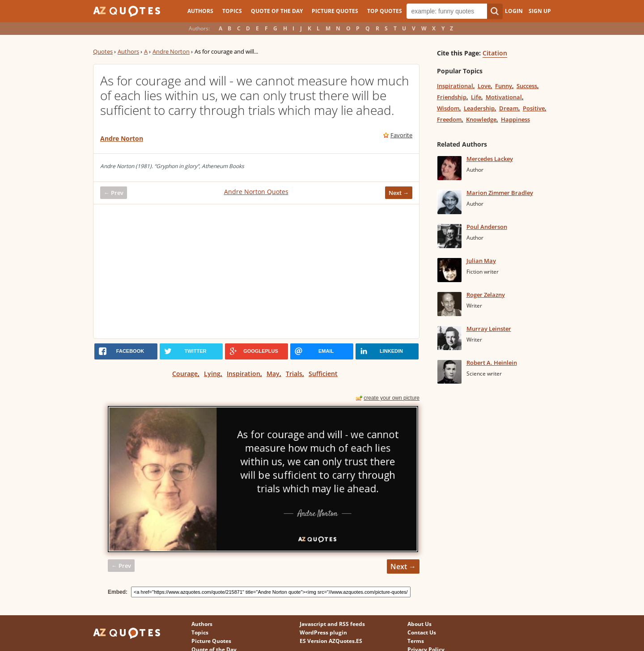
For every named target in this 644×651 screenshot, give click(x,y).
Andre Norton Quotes (256, 192)
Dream (509, 108)
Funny (504, 86)
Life (476, 97)
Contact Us (422, 632)
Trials (294, 374)
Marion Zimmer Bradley (500, 193)
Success (527, 86)
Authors (200, 11)
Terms (416, 641)
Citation (495, 53)
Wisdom (448, 108)
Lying (212, 374)
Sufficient (323, 374)
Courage (185, 374)
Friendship (452, 97)
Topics (232, 11)
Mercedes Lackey (490, 159)
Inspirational (455, 86)
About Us (419, 624)
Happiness (515, 119)
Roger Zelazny (486, 295)
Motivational (504, 97)
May (273, 374)
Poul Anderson (487, 227)
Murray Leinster (489, 329)
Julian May (481, 261)
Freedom (449, 119)
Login (514, 11)
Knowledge (481, 119)
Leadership (479, 108)
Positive (534, 108)
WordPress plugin (323, 632)
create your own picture (392, 398)
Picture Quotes (335, 11)
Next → (399, 193)
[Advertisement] (256, 271)
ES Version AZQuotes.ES (331, 641)
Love (484, 86)
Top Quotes (385, 11)
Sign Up (540, 11)
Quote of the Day (277, 11)
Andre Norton (171, 51)
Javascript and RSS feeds (332, 624)
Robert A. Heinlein (492, 363)
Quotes (103, 51)
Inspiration (244, 374)
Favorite (401, 135)
